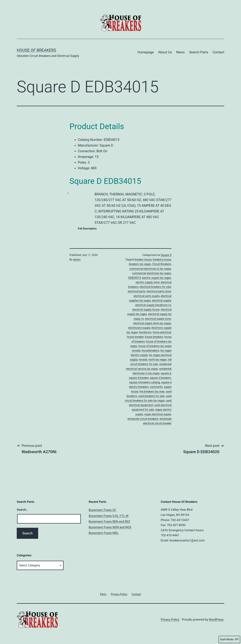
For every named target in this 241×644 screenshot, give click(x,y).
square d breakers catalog (145, 382)
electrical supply (161, 301)
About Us (165, 52)
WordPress (216, 619)
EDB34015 (135, 278)
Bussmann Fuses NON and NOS (110, 527)
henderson (145, 332)
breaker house (143, 260)
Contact (218, 52)
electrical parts (137, 291)
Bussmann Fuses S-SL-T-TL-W (109, 516)
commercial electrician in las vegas (150, 269)
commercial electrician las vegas (152, 273)
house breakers (154, 337)
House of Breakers (36, 50)
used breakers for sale (151, 396)
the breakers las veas (152, 392)
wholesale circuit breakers (143, 419)
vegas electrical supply (157, 414)
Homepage (146, 52)
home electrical (162, 332)
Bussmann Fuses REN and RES (109, 521)
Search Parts (199, 52)
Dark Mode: (229, 639)
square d (166, 373)
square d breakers (160, 378)
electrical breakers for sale (155, 287)
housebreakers (150, 351)
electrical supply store (158, 319)
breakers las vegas (140, 264)
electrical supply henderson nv (153, 305)
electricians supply (139, 328)
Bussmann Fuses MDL (104, 533)
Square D (166, 255)
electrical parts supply (147, 296)
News (180, 52)
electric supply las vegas (156, 278)
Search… (23, 510)
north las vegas (158, 360)
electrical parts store (159, 291)
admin (77, 260)
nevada (143, 360)
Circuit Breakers (162, 264)
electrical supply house (146, 310)
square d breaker (139, 378)
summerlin (156, 387)
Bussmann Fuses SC (102, 510)
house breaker (135, 337)
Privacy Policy (170, 619)
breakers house (162, 260)
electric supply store (148, 282)
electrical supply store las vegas (152, 323)
